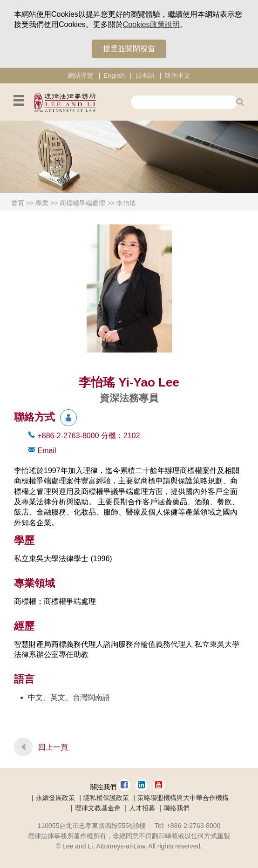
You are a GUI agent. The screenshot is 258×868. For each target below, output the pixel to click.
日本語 (145, 75)
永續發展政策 (55, 798)
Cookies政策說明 (151, 24)
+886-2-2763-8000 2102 (88, 436)
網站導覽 (81, 75)
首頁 (18, 203)
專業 (42, 203)
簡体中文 (177, 75)
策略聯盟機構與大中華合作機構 (183, 798)
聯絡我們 (177, 808)
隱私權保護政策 (106, 798)
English (114, 75)
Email (47, 451)
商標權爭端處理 (82, 203)
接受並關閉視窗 (129, 49)
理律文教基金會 (98, 808)
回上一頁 (53, 747)
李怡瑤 (126, 203)
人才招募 (142, 808)
